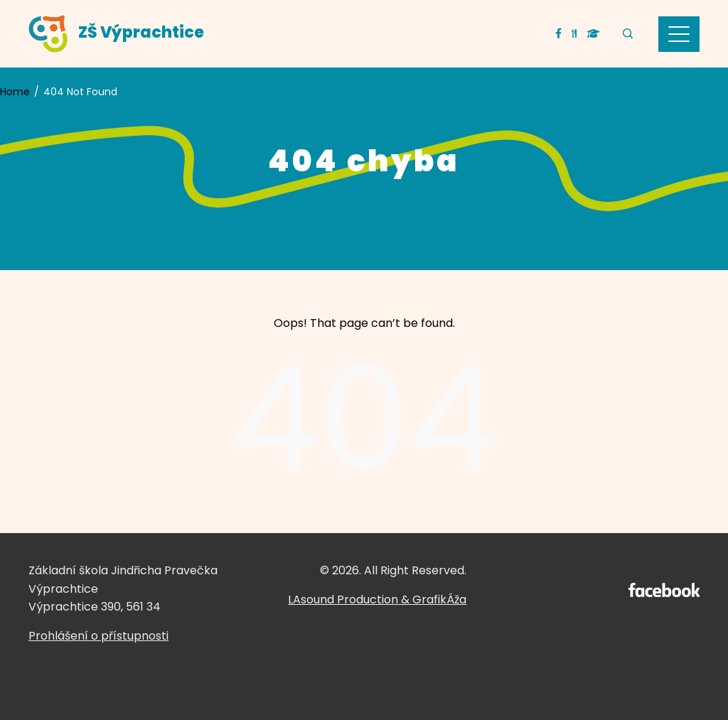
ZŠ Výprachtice (141, 32)
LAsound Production (343, 600)
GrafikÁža (439, 600)
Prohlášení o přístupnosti (98, 636)
